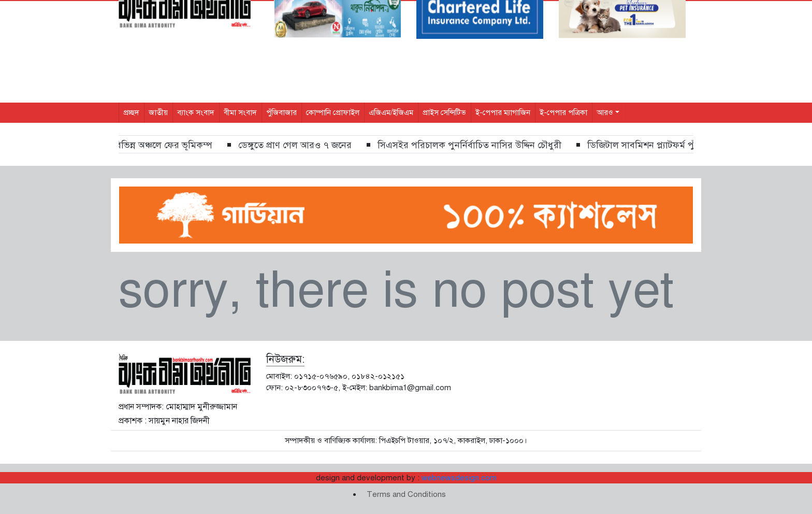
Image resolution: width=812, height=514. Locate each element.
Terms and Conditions (406, 494)
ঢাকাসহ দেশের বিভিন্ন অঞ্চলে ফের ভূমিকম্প (142, 145)
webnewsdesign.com (459, 478)
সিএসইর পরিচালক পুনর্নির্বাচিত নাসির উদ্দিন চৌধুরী (476, 145)
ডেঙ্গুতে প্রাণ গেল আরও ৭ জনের (301, 145)
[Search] (614, 12)
